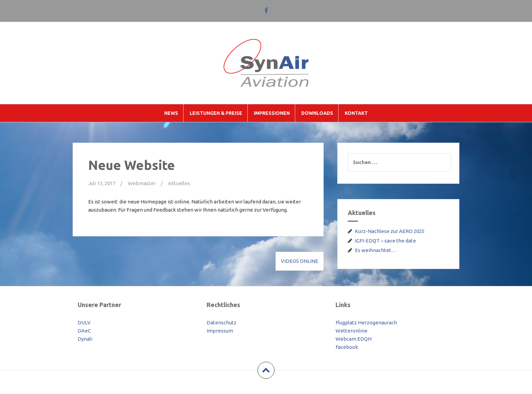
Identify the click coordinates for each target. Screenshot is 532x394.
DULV (84, 323)
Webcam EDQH (354, 339)
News (171, 113)
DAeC (84, 331)
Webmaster (142, 183)
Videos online (300, 261)
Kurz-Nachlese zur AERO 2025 (390, 231)
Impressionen (272, 113)
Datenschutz (222, 323)
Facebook (347, 347)
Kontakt (356, 113)
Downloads (317, 113)
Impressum (220, 331)
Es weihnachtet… (376, 250)
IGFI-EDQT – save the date (385, 241)
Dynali (85, 339)
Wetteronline (351, 331)
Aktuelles (179, 183)
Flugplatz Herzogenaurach (366, 323)
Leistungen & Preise (216, 113)
